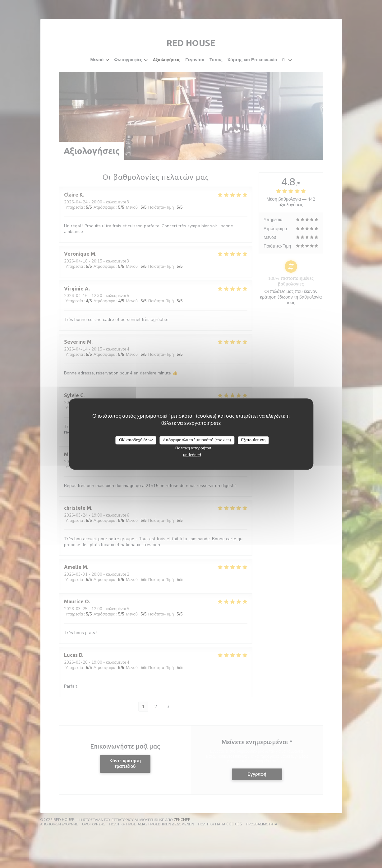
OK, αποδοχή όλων (136, 440)
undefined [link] (192, 455)
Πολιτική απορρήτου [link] (193, 448)
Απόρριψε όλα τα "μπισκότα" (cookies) (197, 440)
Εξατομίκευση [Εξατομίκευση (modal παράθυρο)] (253, 440)
